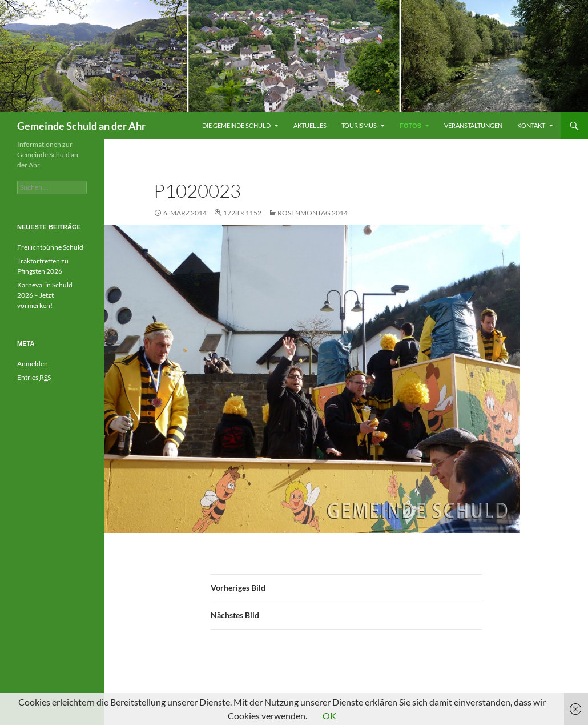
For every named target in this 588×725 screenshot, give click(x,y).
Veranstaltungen (473, 125)
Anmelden (33, 364)
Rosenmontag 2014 (313, 213)
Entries (34, 378)
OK (329, 716)
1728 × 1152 (242, 213)
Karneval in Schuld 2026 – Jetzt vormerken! (45, 295)
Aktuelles (310, 125)
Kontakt (531, 125)
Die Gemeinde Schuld (236, 125)
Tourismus (359, 125)
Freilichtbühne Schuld (50, 247)
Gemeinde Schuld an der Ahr (81, 126)
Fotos (410, 126)
